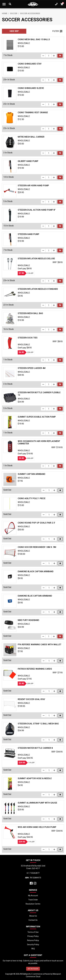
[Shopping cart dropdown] (62, 4)
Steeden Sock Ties (28, 338)
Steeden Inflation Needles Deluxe (36, 259)
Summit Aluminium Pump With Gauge (37, 803)
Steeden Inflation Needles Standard (38, 289)
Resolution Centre (33, 904)
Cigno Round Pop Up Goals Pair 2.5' (36, 523)
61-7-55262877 (33, 873)
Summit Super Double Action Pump (37, 417)
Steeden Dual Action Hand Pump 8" (37, 210)
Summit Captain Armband (32, 474)
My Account (33, 896)
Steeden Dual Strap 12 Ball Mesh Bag (38, 724)
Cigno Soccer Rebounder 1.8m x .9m (37, 547)
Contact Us (33, 920)
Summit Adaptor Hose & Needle (35, 778)
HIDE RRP (14, 31)
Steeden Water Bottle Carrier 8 (35, 748)
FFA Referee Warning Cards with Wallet (40, 645)
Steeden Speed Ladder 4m (32, 368)
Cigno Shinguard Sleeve (31, 88)
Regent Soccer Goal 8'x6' (31, 699)
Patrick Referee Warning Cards (35, 669)
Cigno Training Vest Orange (33, 112)
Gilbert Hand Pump (28, 161)
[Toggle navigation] (4, 4)
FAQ (33, 949)
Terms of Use (33, 932)
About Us (33, 916)
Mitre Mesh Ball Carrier (31, 137)
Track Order (33, 900)
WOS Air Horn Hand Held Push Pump (37, 827)
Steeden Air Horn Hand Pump (33, 186)
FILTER (57, 31)
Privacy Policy (33, 936)
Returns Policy (33, 940)
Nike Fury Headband (28, 620)
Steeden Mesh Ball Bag (30, 313)
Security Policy (33, 945)
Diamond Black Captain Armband (36, 571)
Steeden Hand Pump (28, 234)
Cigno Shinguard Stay (30, 64)
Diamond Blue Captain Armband (35, 596)
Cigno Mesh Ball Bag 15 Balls (34, 39)
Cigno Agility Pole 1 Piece (32, 498)
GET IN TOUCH (33, 969)
